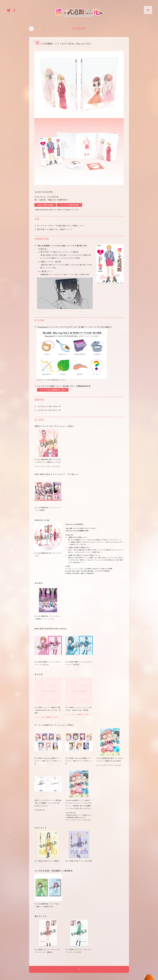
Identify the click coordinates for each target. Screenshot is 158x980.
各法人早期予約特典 (45, 205)
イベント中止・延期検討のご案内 (53, 390)
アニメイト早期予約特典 (69, 205)
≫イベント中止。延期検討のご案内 (46, 717)
